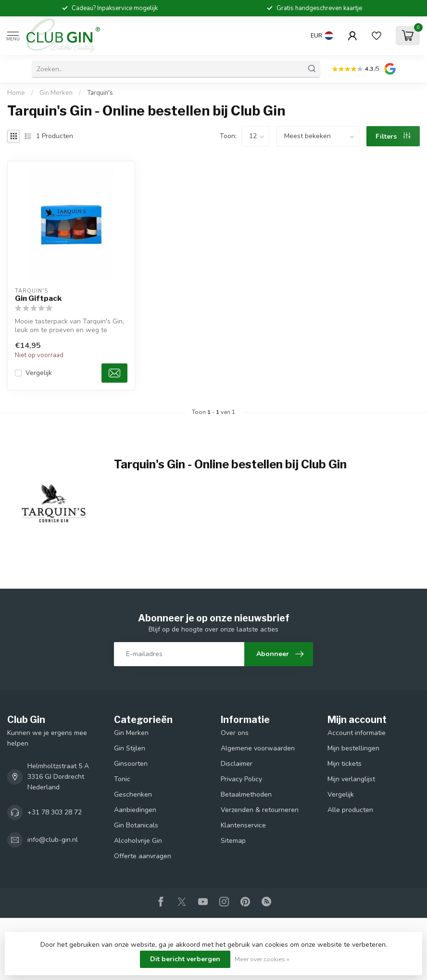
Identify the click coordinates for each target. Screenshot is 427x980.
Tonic (122, 779)
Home (16, 93)
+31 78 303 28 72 (55, 812)
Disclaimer (237, 764)
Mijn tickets (345, 764)
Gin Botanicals (136, 825)
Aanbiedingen (135, 810)
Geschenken (133, 794)
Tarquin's (100, 93)
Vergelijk (39, 373)
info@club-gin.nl (53, 840)
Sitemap (233, 841)
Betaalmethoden (246, 794)
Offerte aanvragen (143, 856)
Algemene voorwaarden (258, 748)
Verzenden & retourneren (260, 810)
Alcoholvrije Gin (138, 841)
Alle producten (350, 810)
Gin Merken (56, 93)
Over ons (235, 733)
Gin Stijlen (130, 748)
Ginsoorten (131, 764)
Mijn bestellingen (353, 748)
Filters (393, 136)
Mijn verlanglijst (351, 779)
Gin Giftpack (38, 298)
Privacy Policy (241, 779)
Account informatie (357, 733)
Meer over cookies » (262, 959)
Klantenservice (243, 825)
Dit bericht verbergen (185, 959)
